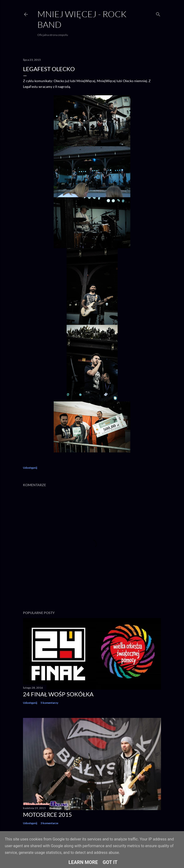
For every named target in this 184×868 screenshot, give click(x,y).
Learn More (83, 862)
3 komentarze (49, 823)
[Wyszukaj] (158, 13)
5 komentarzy (49, 703)
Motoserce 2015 (47, 814)
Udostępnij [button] (30, 468)
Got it (110, 862)
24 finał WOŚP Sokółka (58, 694)
